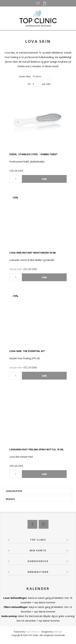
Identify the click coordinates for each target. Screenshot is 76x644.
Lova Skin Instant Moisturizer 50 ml (33, 253)
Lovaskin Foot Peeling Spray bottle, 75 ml (37, 449)
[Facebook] (32, 524)
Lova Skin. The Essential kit (27, 351)
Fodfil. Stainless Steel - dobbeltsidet (33, 154)
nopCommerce (33, 632)
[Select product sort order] (42, 76)
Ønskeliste (38, 3)
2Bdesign (58, 632)
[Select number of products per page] (36, 84)
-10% (15, 198)
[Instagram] (44, 524)
